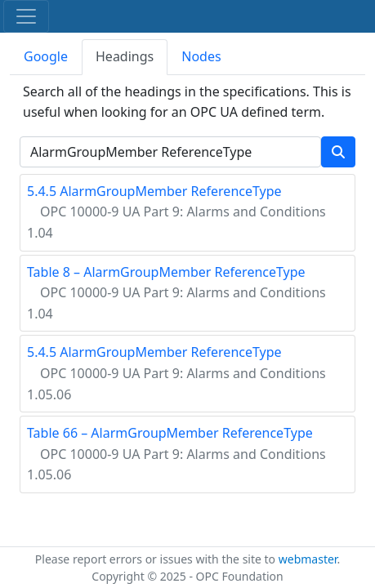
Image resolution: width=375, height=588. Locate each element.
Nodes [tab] (201, 56)
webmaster (308, 559)
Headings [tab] (125, 56)
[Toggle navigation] (26, 16)
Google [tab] (46, 56)
